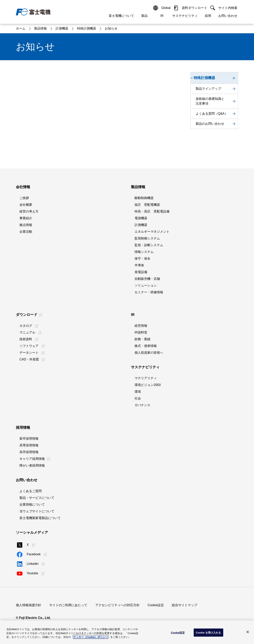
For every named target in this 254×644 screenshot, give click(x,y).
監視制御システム (147, 238)
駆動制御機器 (144, 198)
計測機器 (141, 225)
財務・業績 (142, 339)
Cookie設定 (156, 605)
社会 (138, 398)
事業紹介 (26, 218)
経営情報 (141, 326)
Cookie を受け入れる (208, 632)
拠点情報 (26, 225)
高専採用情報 (29, 445)
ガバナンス (142, 405)
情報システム (144, 252)
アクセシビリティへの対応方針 (117, 605)
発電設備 (141, 272)
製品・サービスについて (37, 498)
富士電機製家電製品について (40, 518)
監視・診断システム (149, 245)
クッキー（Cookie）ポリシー (91, 637)
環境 (138, 392)
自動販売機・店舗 (147, 279)
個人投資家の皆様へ (149, 353)
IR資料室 (141, 332)
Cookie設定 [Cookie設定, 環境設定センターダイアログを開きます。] (178, 632)
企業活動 (26, 232)
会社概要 (26, 205)
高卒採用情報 (29, 452)
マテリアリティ (146, 378)
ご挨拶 (24, 198)
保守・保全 (142, 259)
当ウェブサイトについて (37, 511)
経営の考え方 (29, 211)
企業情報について (32, 504)
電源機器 (141, 218)
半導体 (139, 265)
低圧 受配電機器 (147, 205)
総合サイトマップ (185, 605)
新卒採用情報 (29, 439)
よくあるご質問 (31, 491)
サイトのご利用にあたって (68, 605)
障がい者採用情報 (32, 465)
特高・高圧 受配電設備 (152, 211)
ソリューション (146, 285)
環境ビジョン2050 (148, 385)
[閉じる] (248, 632)
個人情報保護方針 (29, 605)
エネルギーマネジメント (152, 232)
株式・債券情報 (146, 346)
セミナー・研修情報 (149, 292)
